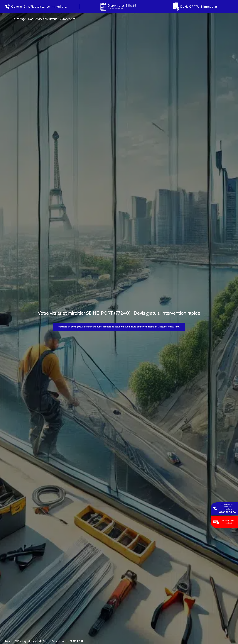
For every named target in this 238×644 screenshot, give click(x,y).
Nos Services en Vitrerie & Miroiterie (50, 19)
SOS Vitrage (18, 19)
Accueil (8, 641)
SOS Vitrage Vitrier (24, 641)
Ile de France (43, 641)
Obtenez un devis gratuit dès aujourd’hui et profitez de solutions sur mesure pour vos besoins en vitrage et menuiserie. (119, 327)
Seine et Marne (59, 641)
